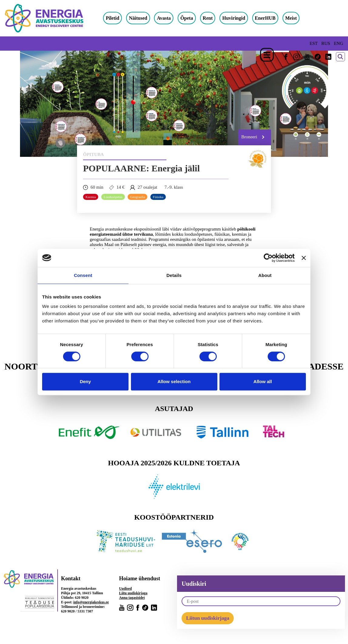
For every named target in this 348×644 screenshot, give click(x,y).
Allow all (263, 381)
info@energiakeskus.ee (91, 602)
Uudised (125, 588)
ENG (338, 43)
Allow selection (174, 381)
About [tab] (265, 275)
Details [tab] (174, 275)
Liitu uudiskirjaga (133, 593)
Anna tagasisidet (132, 598)
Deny (85, 381)
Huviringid (234, 18)
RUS (326, 43)
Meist (291, 18)
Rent (208, 18)
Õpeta (187, 18)
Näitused (138, 18)
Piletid (112, 18)
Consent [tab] (83, 275)
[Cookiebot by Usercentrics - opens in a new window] (268, 258)
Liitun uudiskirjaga (208, 618)
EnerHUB (265, 18)
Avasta (164, 18)
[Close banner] (304, 258)
